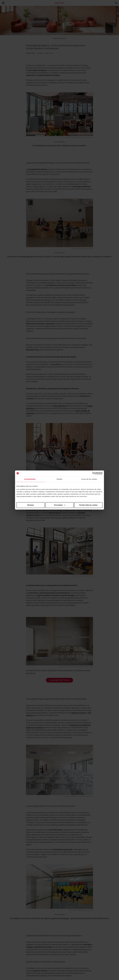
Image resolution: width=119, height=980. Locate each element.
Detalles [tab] (59, 479)
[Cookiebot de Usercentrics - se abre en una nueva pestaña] (94, 473)
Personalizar (60, 505)
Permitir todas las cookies (88, 505)
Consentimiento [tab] (30, 479)
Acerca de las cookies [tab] (89, 479)
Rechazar (31, 505)
